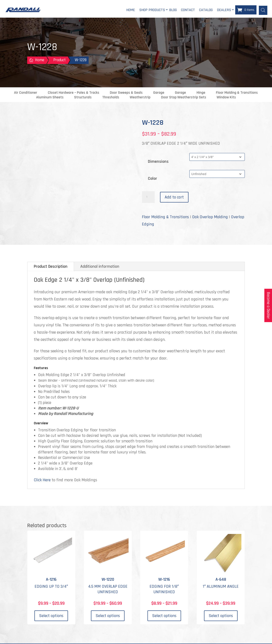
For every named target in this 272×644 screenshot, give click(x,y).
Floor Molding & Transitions (237, 93)
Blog (173, 10)
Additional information (100, 267)
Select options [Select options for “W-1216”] (164, 616)
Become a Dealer (268, 305)
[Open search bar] (263, 10)
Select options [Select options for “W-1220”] (108, 616)
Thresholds (111, 98)
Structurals (83, 98)
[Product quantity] (148, 198)
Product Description (51, 267)
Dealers (224, 10)
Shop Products (152, 10)
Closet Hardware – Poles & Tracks (74, 93)
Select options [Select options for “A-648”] (221, 616)
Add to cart (174, 198)
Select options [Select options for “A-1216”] (51, 616)
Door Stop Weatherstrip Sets (184, 98)
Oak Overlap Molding (210, 217)
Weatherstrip (140, 98)
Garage (159, 93)
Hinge (201, 93)
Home (131, 10)
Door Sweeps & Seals (126, 93)
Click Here (42, 480)
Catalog (206, 10)
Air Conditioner (26, 93)
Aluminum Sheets (50, 98)
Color (152, 179)
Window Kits (226, 98)
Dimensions (158, 162)
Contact (188, 10)
